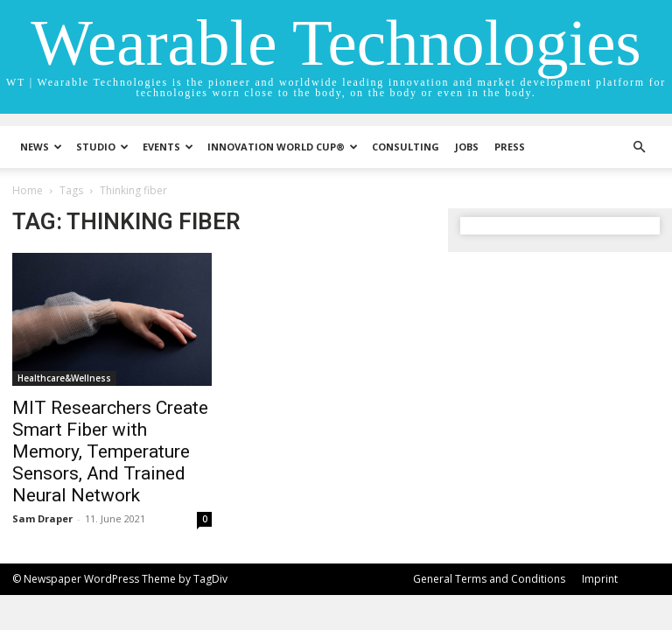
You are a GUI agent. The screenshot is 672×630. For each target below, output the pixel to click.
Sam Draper (42, 518)
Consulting (406, 147)
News (41, 147)
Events (168, 147)
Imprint (600, 579)
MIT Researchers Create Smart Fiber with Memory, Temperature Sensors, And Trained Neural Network (110, 451)
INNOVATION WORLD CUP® (283, 147)
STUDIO (102, 147)
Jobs (467, 147)
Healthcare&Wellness (64, 378)
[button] (639, 147)
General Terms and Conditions (489, 579)
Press (510, 147)
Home (28, 190)
